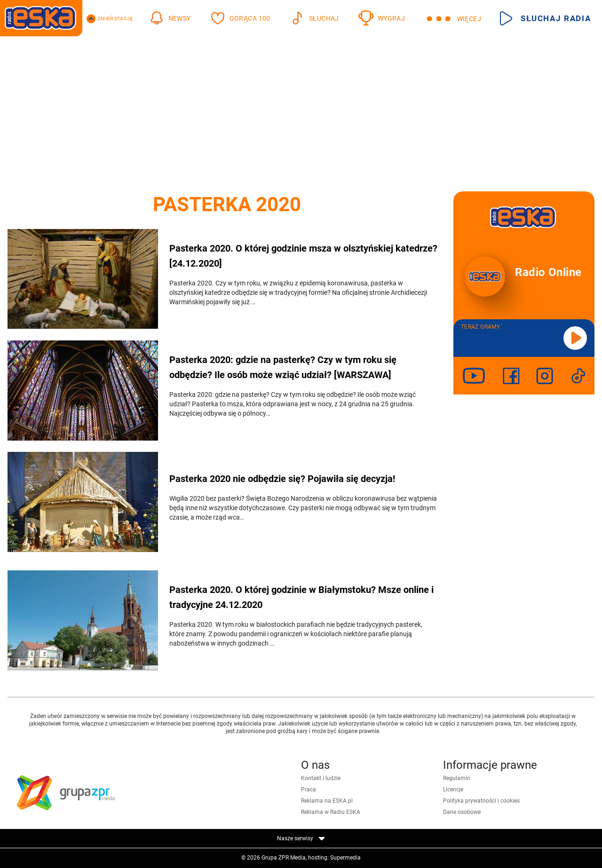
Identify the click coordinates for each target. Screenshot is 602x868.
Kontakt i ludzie (321, 778)
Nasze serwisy (301, 838)
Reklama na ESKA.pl (327, 801)
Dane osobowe (462, 812)
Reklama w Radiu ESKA (331, 812)
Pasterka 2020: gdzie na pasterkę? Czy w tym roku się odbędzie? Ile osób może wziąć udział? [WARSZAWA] (283, 367)
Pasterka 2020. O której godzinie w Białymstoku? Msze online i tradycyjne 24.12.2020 (301, 597)
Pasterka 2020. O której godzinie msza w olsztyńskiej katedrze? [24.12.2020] (303, 256)
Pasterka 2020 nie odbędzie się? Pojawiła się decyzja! (282, 479)
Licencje (453, 789)
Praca (309, 789)
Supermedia (345, 858)
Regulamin (457, 778)
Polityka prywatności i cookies (481, 801)
